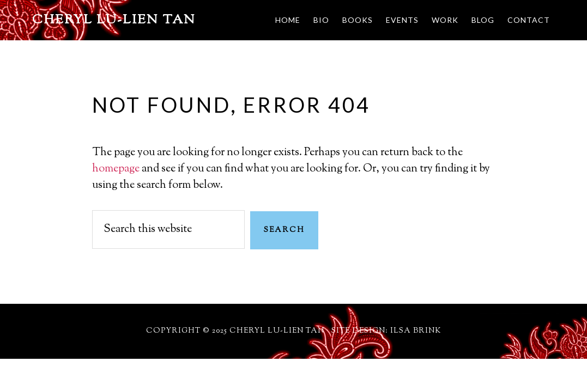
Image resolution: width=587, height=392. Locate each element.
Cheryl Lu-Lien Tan (114, 20)
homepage (116, 169)
